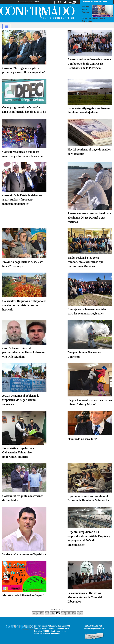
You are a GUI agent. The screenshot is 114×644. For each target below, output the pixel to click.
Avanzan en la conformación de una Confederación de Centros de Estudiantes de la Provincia (89, 64)
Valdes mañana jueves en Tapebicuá (24, 554)
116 (63, 613)
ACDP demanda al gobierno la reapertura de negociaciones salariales (21, 400)
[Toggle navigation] (6, 26)
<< (34, 613)
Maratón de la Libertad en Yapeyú (23, 595)
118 (74, 613)
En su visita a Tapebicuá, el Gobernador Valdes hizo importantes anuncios (19, 452)
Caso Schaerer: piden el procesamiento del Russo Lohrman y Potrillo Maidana (23, 352)
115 (58, 613)
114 (52, 613)
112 (42, 613)
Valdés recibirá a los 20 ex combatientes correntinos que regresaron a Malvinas (85, 262)
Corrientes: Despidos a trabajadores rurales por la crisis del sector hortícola (24, 305)
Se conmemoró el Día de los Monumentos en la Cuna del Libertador (85, 597)
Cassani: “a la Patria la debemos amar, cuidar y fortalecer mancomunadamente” (22, 200)
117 (68, 613)
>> (81, 613)
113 (47, 613)
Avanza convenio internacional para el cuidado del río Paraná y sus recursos (89, 218)
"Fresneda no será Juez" (83, 439)
